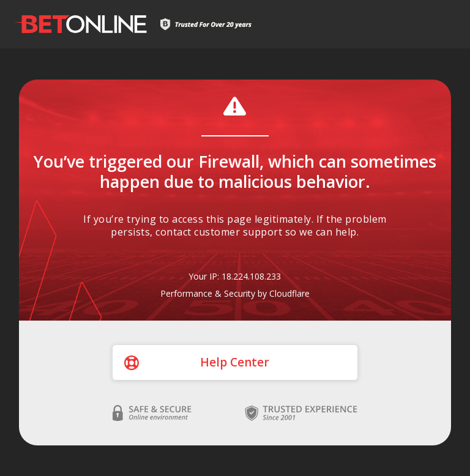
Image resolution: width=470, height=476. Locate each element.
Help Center (235, 362)
